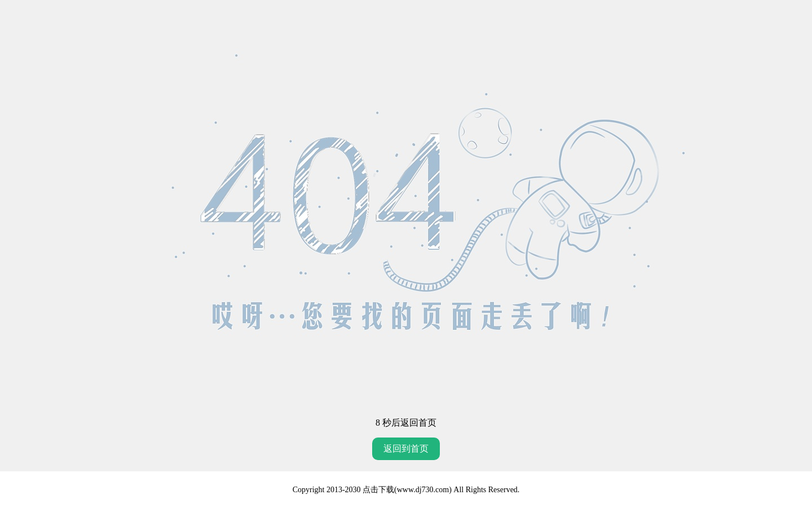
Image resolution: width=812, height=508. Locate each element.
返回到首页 (406, 449)
